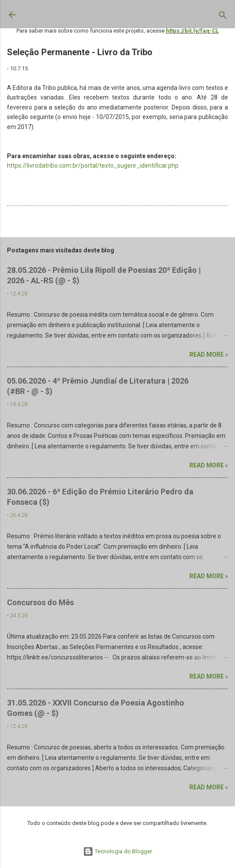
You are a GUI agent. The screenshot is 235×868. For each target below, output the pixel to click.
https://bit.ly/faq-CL (192, 31)
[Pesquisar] (223, 17)
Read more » (209, 354)
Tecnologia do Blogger (117, 851)
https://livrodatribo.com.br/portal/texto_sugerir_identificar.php (93, 166)
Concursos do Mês (40, 602)
